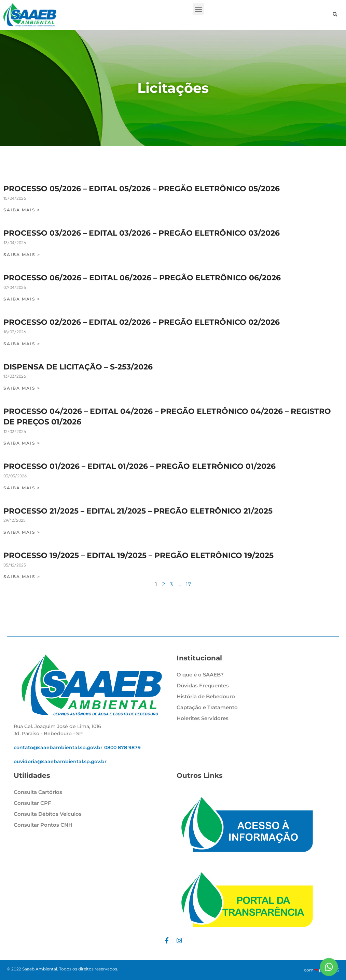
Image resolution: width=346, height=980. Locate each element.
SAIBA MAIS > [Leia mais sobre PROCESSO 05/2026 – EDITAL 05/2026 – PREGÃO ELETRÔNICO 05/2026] (22, 210)
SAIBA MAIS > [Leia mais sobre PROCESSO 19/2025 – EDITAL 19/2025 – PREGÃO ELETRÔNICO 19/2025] (22, 577)
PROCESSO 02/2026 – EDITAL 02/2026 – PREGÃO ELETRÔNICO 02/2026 (142, 322)
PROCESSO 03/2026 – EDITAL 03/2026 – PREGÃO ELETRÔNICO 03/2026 (142, 233)
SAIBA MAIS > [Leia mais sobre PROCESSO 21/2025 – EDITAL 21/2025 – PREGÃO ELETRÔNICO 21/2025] (22, 532)
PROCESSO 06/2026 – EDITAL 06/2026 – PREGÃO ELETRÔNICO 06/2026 (142, 278)
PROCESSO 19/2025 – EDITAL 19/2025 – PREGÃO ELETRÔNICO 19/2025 (139, 555)
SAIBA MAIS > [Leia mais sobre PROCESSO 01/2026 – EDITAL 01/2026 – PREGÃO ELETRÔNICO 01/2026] (22, 488)
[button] (198, 9)
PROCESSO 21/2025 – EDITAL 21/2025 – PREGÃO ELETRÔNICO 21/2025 (138, 511)
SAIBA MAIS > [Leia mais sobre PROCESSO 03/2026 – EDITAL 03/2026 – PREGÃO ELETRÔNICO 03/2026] (22, 255)
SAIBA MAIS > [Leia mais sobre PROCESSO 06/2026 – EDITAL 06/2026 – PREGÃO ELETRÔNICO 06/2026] (22, 299)
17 (188, 584)
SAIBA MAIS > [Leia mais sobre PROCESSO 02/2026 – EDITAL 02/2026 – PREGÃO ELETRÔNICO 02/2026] (22, 344)
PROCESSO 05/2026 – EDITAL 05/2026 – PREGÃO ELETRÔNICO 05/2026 (142, 189)
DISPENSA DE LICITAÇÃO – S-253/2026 (78, 367)
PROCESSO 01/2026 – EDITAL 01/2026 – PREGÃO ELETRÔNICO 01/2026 (140, 466)
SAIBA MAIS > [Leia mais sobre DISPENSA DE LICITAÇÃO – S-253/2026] (22, 388)
